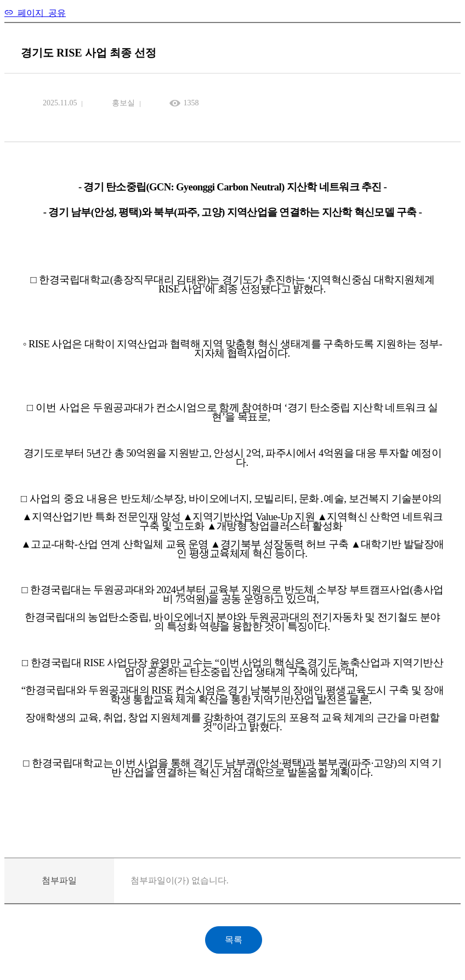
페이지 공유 (39, 12)
